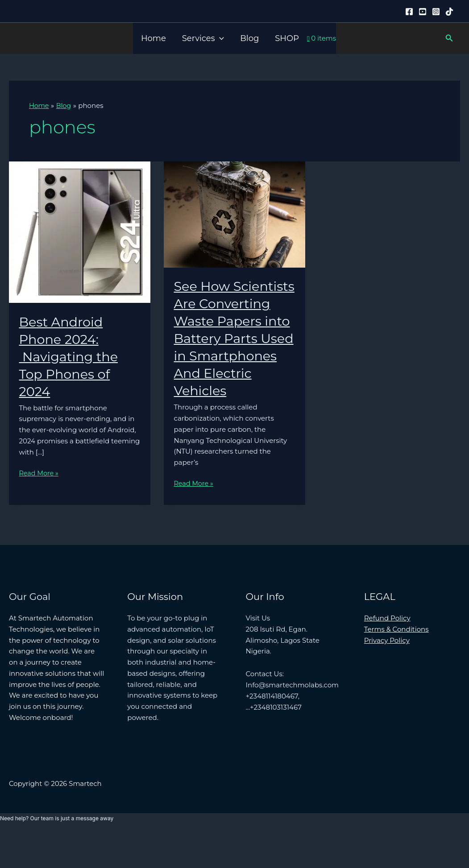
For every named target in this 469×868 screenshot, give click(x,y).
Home (154, 38)
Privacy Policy (387, 675)
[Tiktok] (449, 12)
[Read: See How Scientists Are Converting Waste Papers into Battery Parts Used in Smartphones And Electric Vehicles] (234, 214)
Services (203, 38)
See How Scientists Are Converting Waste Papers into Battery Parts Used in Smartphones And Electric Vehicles (233, 356)
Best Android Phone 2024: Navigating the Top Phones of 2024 (71, 356)
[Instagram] (436, 12)
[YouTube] (423, 12)
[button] (219, 38)
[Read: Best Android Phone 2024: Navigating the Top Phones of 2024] (80, 231)
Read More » (40, 473)
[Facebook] (409, 12)
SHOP (287, 38)
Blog (249, 38)
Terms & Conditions (396, 664)
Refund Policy (387, 653)
